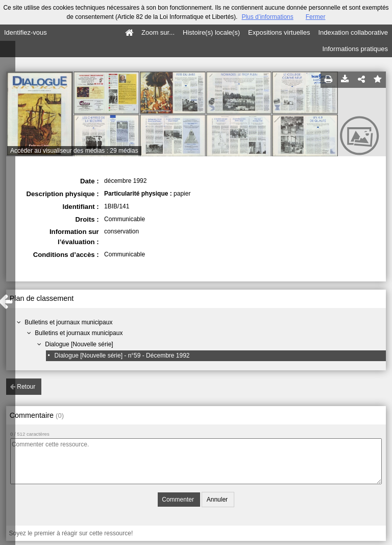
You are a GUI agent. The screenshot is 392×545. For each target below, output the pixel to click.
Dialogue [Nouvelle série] (79, 344)
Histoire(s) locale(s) (211, 32)
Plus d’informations (267, 17)
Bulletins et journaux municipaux (68, 322)
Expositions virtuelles (279, 32)
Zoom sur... (158, 32)
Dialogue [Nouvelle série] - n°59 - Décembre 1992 (122, 356)
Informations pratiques (355, 49)
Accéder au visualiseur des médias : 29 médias (74, 151)
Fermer (316, 17)
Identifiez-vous (26, 32)
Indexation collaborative (353, 32)
